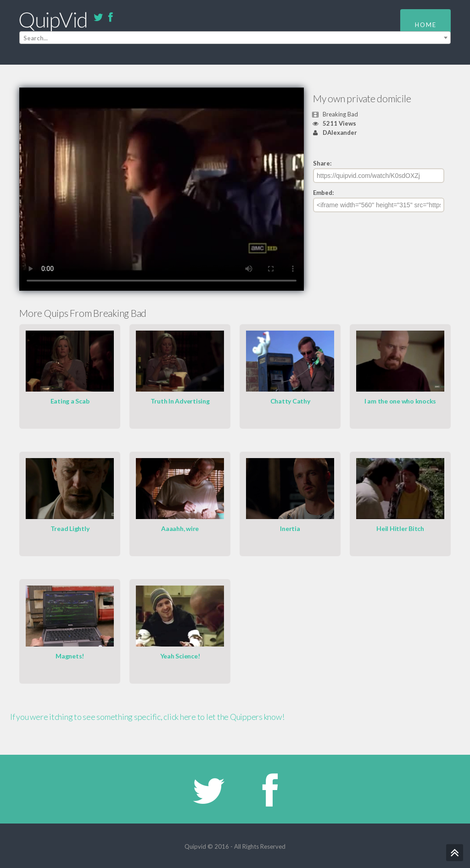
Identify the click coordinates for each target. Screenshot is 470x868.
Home (426, 25)
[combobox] (235, 38)
